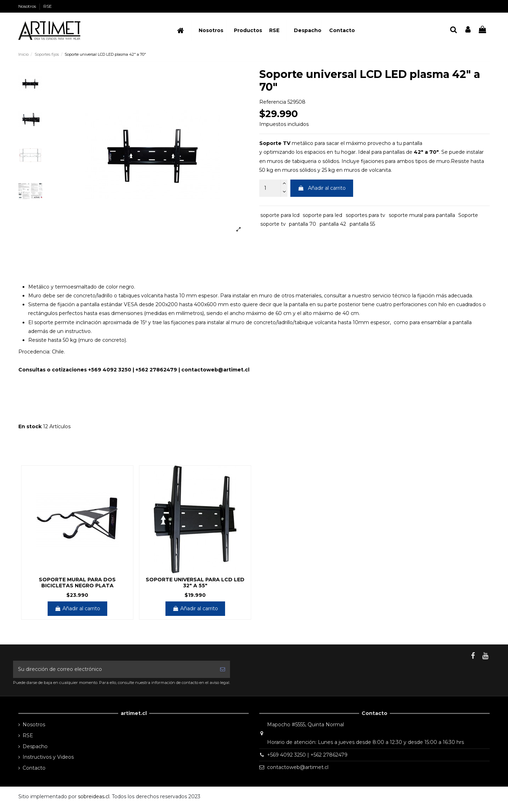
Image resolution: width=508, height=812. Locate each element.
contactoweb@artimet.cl (298, 767)
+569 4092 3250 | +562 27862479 (307, 755)
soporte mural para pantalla (422, 215)
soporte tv (273, 224)
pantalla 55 (362, 224)
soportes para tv (365, 215)
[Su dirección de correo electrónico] (114, 669)
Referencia (273, 102)
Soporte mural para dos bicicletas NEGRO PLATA (77, 583)
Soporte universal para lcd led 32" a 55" (195, 583)
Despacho (35, 746)
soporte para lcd (280, 215)
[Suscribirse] (223, 669)
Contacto (34, 768)
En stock (30, 426)
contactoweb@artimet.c (215, 370)
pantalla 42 (333, 224)
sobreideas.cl (94, 796)
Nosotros (28, 6)
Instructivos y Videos (48, 757)
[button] (244, 30)
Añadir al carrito (322, 188)
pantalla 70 (303, 224)
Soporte (468, 215)
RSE (48, 6)
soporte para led (322, 215)
